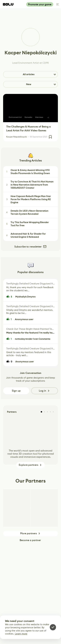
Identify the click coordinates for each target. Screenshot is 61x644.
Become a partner (30, 540)
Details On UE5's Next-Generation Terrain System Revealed (27, 212)
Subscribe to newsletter (30, 247)
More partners (28, 533)
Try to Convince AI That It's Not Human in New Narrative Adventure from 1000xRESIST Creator (29, 185)
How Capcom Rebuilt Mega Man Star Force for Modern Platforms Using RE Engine (28, 199)
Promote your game (40, 4)
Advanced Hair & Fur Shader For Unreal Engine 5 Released (26, 235)
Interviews (39, 117)
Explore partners (28, 465)
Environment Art (15, 117)
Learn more (21, 634)
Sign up (16, 391)
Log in (43, 391)
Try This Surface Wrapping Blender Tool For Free (27, 224)
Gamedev (28, 117)
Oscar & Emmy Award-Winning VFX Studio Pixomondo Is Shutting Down (28, 172)
